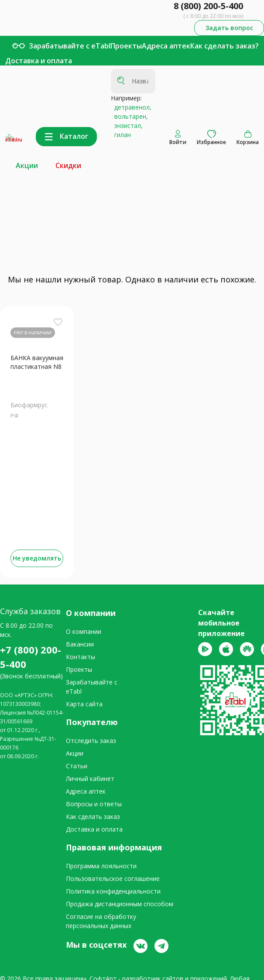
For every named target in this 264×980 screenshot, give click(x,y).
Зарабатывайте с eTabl (70, 46)
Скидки (68, 165)
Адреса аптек (166, 46)
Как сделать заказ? (225, 46)
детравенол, (131, 107)
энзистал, (127, 126)
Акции (27, 165)
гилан (121, 135)
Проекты (126, 46)
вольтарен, (129, 116)
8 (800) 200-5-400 (208, 6)
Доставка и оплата (39, 61)
